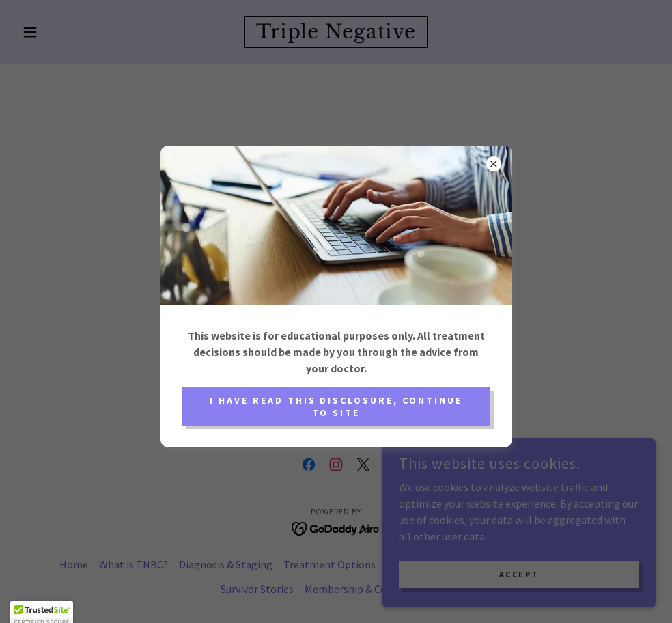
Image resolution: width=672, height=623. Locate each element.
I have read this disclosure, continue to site (336, 406)
